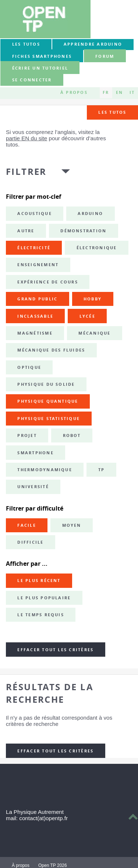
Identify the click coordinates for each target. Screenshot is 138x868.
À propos (74, 93)
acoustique (34, 214)
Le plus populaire (44, 598)
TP (101, 470)
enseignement (38, 265)
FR (106, 93)
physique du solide (46, 384)
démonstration (83, 231)
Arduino (90, 214)
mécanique (94, 333)
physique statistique (49, 419)
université (33, 487)
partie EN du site (26, 138)
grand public (37, 299)
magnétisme (35, 333)
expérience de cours (48, 282)
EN (119, 93)
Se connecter (32, 80)
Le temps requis (41, 615)
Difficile (30, 542)
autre (26, 231)
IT (132, 93)
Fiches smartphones (42, 56)
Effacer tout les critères (55, 650)
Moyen (72, 525)
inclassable (35, 316)
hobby (93, 299)
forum (105, 56)
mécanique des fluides (51, 350)
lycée (87, 316)
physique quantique (48, 401)
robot (72, 435)
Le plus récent (39, 581)
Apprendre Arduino (93, 44)
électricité (34, 248)
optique (29, 367)
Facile (26, 525)
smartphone (35, 453)
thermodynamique (45, 470)
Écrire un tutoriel (40, 68)
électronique (97, 248)
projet (27, 435)
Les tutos (26, 44)
